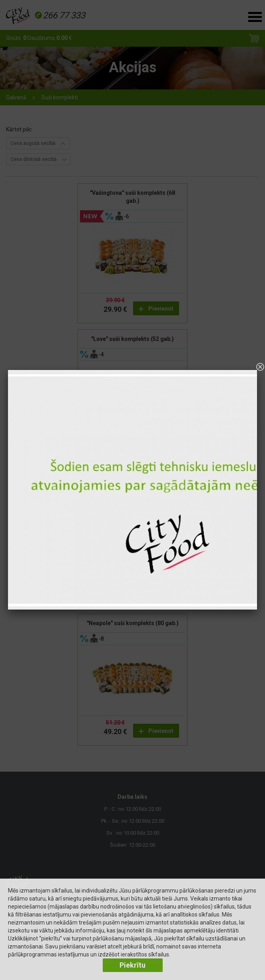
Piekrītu (132, 965)
